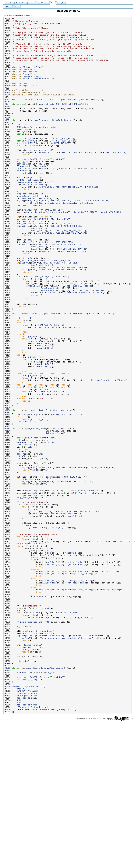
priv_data (50, 149)
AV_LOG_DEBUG (41, 237)
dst (111, 373)
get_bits (38, 215)
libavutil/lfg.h (33, 77)
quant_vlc (66, 116)
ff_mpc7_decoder (31, 820)
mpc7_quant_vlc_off (108, 453)
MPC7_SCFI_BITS (64, 163)
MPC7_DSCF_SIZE (73, 290)
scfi (65, 646)
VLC (22, 116)
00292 (8, 798)
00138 (8, 373)
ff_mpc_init (23, 201)
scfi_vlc (30, 116)
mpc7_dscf (38, 293)
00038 (8, 105)
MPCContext (23, 149)
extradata (91, 199)
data (56, 514)
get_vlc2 (36, 406)
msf (52, 630)
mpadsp (43, 196)
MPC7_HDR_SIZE (70, 312)
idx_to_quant (42, 373)
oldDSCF (33, 188)
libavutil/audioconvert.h (39, 91)
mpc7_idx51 (43, 436)
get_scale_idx (33, 489)
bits (30, 533)
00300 (8, 820)
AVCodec (16, 820)
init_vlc (25, 268)
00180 (8, 489)
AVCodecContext (64, 141)
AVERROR (34, 561)
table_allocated (37, 265)
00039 (8, 108)
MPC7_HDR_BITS (62, 168)
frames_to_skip (29, 243)
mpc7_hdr (37, 315)
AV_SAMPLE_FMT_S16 (51, 248)
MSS (22, 213)
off (23, 544)
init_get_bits (24, 204)
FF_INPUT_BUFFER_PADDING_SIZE (84, 585)
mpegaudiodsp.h (32, 88)
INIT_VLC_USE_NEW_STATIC (71, 273)
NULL (33, 762)
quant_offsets (46, 121)
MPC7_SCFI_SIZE (73, 268)
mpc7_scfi (38, 271)
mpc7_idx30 (43, 409)
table (31, 262)
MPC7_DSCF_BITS (64, 166)
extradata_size (37, 177)
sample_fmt (31, 248)
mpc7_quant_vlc (51, 342)
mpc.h (27, 97)
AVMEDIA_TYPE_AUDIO (28, 826)
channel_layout (34, 251)
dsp (39, 193)
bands (40, 541)
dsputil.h (29, 85)
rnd (38, 190)
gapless (25, 232)
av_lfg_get (45, 389)
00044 (8, 121)
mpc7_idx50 (43, 434)
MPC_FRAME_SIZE (73, 569)
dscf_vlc (42, 116)
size (46, 525)
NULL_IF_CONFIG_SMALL (45, 848)
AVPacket (51, 516)
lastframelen (28, 235)
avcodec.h (29, 80)
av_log (25, 179)
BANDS (42, 218)
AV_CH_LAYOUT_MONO (111, 251)
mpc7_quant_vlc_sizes (79, 340)
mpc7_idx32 (43, 414)
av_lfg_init (23, 190)
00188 (8, 511)
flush (21, 845)
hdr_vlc (54, 116)
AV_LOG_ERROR (46, 179)
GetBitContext (24, 152)
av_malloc (31, 585)
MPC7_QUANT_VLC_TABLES (85, 116)
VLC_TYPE (30, 163)
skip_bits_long (25, 229)
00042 (8, 116)
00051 (8, 141)
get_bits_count (40, 754)
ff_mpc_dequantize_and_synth (33, 743)
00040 (8, 110)
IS (21, 210)
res (52, 613)
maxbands (25, 215)
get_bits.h (30, 83)
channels (60, 251)
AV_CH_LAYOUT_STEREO (85, 251)
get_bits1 (32, 210)
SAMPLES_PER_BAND (50, 387)
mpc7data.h (30, 99)
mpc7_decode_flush (37, 798)
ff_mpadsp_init (25, 196)
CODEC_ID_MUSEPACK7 (28, 829)
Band (19, 541)
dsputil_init (24, 193)
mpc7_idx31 (43, 411)
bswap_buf (31, 199)
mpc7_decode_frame (36, 511)
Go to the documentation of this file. (18, 15)
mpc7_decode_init (45, 141)
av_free (21, 748)
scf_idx (47, 660)
